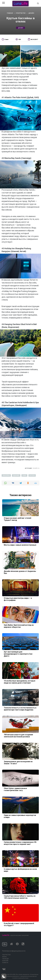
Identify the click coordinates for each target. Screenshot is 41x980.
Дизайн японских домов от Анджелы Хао (20, 572)
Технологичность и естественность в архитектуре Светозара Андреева (20, 709)
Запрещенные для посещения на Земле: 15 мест (18, 762)
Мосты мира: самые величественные (20, 545)
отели (33, 475)
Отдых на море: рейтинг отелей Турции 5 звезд (17, 519)
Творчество (6, 955)
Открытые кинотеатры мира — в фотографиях (18, 599)
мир (25, 475)
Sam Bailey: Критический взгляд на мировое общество (19, 626)
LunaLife (6, 935)
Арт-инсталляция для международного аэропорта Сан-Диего (18, 654)
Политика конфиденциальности (14, 951)
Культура (5, 961)
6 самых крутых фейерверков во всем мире (20, 870)
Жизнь (4, 957)
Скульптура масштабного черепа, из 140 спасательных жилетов (20, 897)
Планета (5, 963)
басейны (7, 475)
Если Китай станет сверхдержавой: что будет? (19, 924)
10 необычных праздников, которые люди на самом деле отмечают (20, 682)
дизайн (21, 28)
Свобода (5, 959)
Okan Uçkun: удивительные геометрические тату (15, 789)
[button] (4, 976)
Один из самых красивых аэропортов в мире (20, 816)
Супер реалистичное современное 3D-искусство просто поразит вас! (20, 843)
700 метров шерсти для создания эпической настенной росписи (18, 736)
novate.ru (36, 468)
